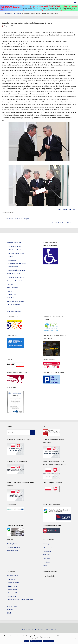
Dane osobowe (13, 267)
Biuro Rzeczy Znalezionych (17, 263)
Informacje (8, 13)
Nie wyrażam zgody (36, 641)
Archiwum (47, 562)
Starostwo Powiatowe (14, 242)
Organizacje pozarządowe (15, 301)
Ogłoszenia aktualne (13, 305)
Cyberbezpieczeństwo (14, 311)
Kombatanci (11, 298)
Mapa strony (51, 629)
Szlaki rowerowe (14, 583)
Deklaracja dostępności (32, 629)
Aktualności (48, 548)
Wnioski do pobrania (15, 250)
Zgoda (26, 641)
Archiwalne (17, 13)
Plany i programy (12, 288)
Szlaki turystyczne (13, 575)
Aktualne (47, 559)
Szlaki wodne (13, 586)
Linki (8, 308)
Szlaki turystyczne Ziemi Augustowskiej (21, 600)
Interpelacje (12, 260)
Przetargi (10, 284)
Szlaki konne (12, 596)
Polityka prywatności (13, 547)
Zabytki (9, 613)
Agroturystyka (11, 603)
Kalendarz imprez (12, 294)
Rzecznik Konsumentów (16, 253)
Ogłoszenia (46, 555)
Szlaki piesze (12, 590)
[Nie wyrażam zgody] (75, 639)
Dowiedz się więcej (48, 641)
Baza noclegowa (12, 606)
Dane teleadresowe (15, 247)
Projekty (9, 291)
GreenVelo (12, 579)
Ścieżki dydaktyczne (15, 593)
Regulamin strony (12, 551)
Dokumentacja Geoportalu (17, 270)
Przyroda (10, 610)
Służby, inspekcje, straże (15, 281)
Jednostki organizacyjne (16, 278)
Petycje (11, 257)
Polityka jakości (12, 544)
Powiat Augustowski (13, 274)
